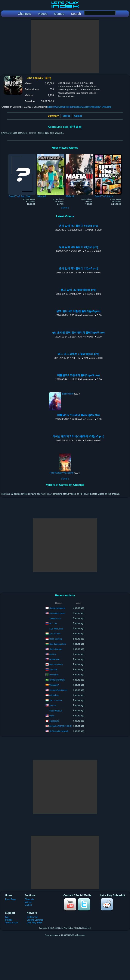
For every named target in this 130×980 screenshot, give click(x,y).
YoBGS (53, 705)
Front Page (10, 899)
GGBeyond (32, 917)
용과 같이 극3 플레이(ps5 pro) (78, 290)
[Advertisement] (65, 46)
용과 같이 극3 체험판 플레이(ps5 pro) (78, 311)
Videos (66, 116)
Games (78, 116)
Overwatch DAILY (57, 613)
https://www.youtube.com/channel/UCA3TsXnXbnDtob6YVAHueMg (79, 107)
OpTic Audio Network (59, 731)
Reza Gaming (56, 639)
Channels (29, 899)
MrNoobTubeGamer (58, 690)
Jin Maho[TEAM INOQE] (60, 726)
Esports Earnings (35, 920)
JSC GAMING (56, 700)
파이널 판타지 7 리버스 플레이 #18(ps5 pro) (78, 436)
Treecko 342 (55, 618)
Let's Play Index (34, 923)
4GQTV (53, 654)
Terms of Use (11, 923)
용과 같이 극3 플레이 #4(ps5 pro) (79, 226)
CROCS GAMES (57, 680)
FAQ (7, 917)
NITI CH (53, 623)
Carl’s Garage (56, 649)
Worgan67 (54, 685)
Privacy (9, 920)
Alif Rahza (54, 695)
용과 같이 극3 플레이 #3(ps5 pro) (79, 247)
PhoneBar (54, 674)
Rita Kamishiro (56, 664)
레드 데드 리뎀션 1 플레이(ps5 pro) (78, 354)
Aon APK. (54, 669)
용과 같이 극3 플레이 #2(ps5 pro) (79, 268)
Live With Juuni (56, 629)
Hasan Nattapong (57, 608)
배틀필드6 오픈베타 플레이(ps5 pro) (78, 375)
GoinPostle (54, 659)
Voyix (52, 715)
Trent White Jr (56, 711)
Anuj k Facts (55, 633)
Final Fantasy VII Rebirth (62, 473)
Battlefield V (68, 394)
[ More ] (65, 208)
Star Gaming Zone (58, 644)
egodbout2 (54, 721)
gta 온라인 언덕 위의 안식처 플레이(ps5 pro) (78, 333)
